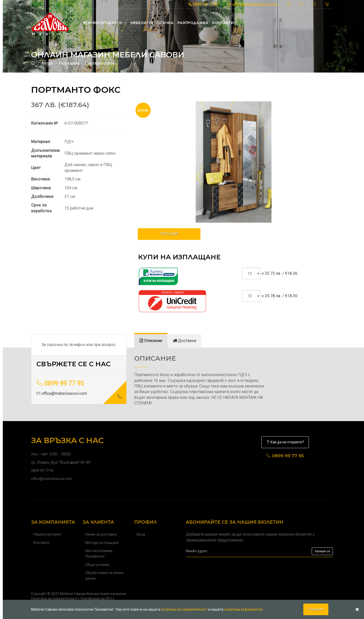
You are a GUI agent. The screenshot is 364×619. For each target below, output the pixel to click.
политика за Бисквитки (243, 609)
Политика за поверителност (54, 599)
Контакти (223, 23)
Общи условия (97, 565)
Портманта (69, 63)
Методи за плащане (102, 543)
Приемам (316, 609)
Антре (47, 63)
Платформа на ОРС (97, 599)
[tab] (151, 341)
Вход (141, 534)
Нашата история (47, 534)
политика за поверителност (184, 609)
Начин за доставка (101, 534)
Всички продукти (105, 23)
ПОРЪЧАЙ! (169, 234)
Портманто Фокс (101, 63)
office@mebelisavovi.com (253, 4)
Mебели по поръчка (152, 23)
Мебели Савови (73, 594)
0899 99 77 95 (204, 4)
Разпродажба (193, 23)
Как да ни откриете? (285, 442)
